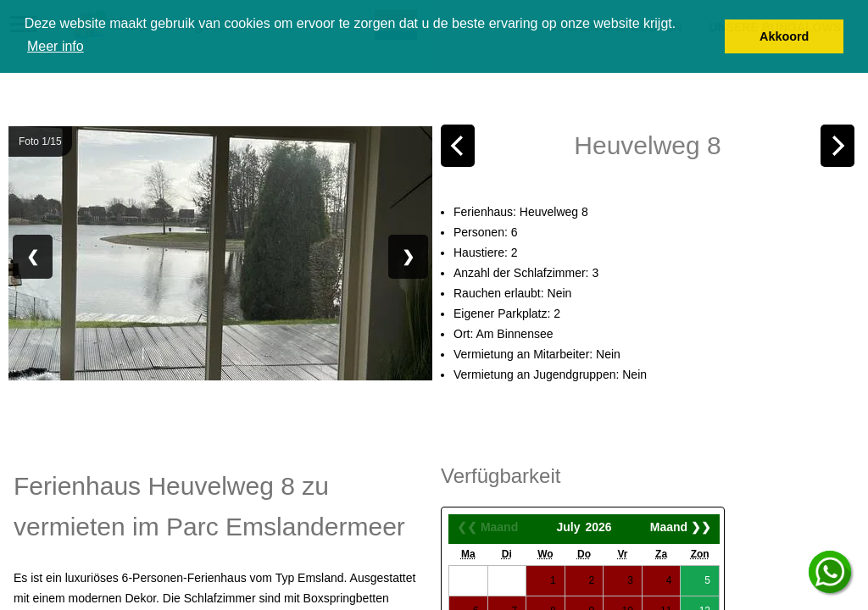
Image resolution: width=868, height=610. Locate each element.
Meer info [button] (56, 46)
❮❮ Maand (487, 527)
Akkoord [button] (784, 36)
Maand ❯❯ (681, 527)
